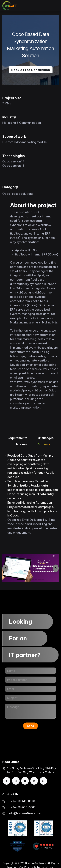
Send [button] (30, 726)
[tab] (17, 438)
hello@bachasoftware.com (25, 813)
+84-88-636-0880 (23, 807)
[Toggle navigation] (55, 6)
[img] (5, 568)
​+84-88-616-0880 (23, 801)
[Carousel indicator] (30, 579)
